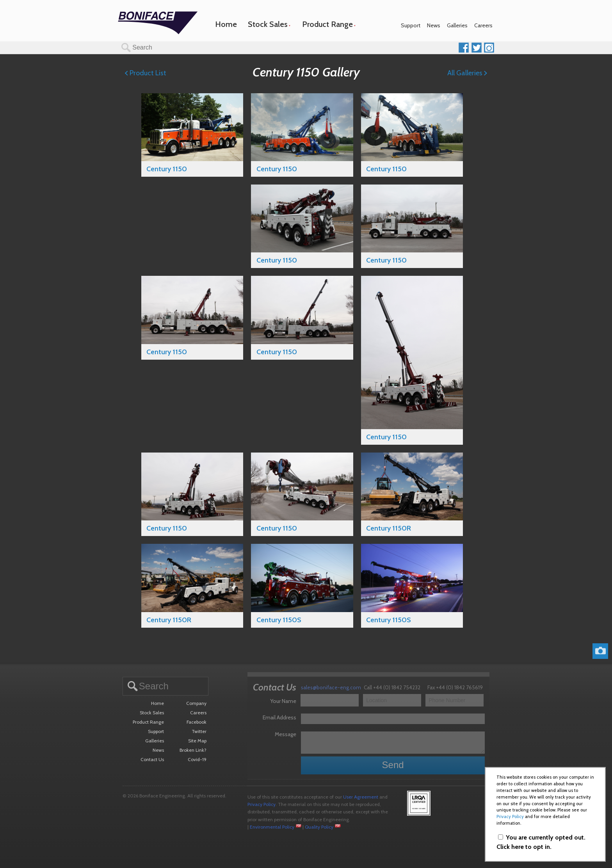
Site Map (197, 741)
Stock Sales (268, 24)
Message (286, 734)
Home (226, 24)
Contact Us (152, 759)
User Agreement (361, 797)
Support (411, 25)
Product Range (327, 24)
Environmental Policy (272, 827)
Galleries (457, 25)
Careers (483, 25)
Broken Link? (193, 750)
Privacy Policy (262, 804)
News (434, 25)
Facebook (197, 722)
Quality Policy (319, 827)
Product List (146, 73)
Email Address (279, 717)
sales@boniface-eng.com (331, 687)
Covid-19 (197, 759)
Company (196, 703)
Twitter (199, 731)
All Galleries (467, 73)
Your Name (283, 701)
